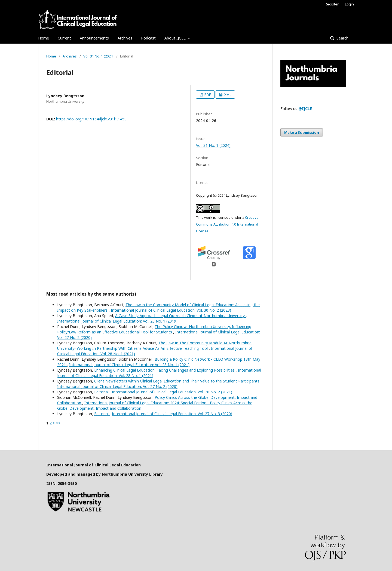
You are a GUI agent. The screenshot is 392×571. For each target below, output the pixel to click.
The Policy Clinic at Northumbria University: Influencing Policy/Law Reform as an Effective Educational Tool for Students (154, 329)
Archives (125, 38)
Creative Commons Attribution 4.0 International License (227, 224)
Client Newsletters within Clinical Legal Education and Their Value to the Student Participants (177, 381)
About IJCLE (176, 38)
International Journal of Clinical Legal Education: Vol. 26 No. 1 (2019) (117, 321)
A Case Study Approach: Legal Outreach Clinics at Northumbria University (180, 316)
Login (349, 4)
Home (44, 38)
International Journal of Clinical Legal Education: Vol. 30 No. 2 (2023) (171, 310)
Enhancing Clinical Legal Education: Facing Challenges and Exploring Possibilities (165, 370)
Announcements (94, 38)
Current (64, 38)
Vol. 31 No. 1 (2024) (98, 56)
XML (227, 95)
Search (342, 38)
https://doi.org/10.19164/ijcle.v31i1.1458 (91, 119)
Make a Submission (302, 132)
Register (332, 4)
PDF (207, 95)
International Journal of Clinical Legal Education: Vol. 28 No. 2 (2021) (172, 392)
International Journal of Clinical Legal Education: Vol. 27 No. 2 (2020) (117, 386)
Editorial (102, 392)
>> (58, 423)
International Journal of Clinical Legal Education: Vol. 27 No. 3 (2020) (172, 414)
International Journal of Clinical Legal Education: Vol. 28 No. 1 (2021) (129, 365)
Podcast (148, 38)
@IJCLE (305, 109)
